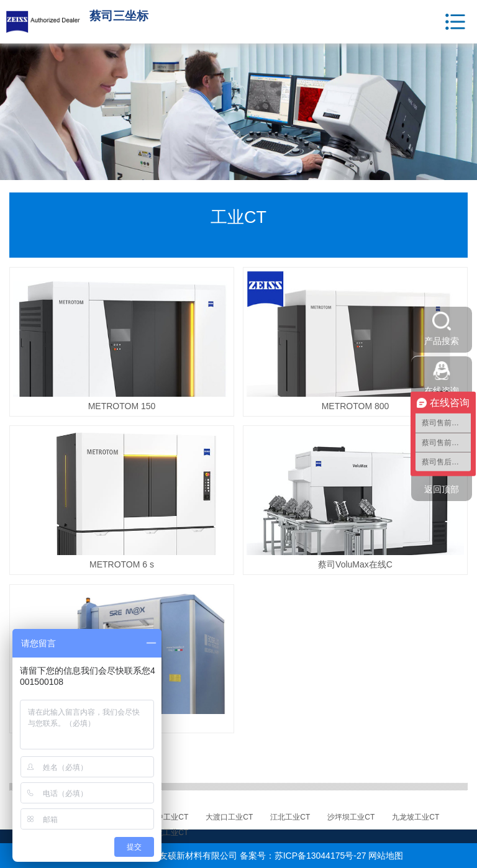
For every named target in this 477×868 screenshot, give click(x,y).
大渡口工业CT (229, 817)
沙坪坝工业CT (351, 817)
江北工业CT (290, 817)
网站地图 (386, 856)
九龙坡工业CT (416, 817)
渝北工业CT (168, 833)
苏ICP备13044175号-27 (320, 856)
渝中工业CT (168, 817)
